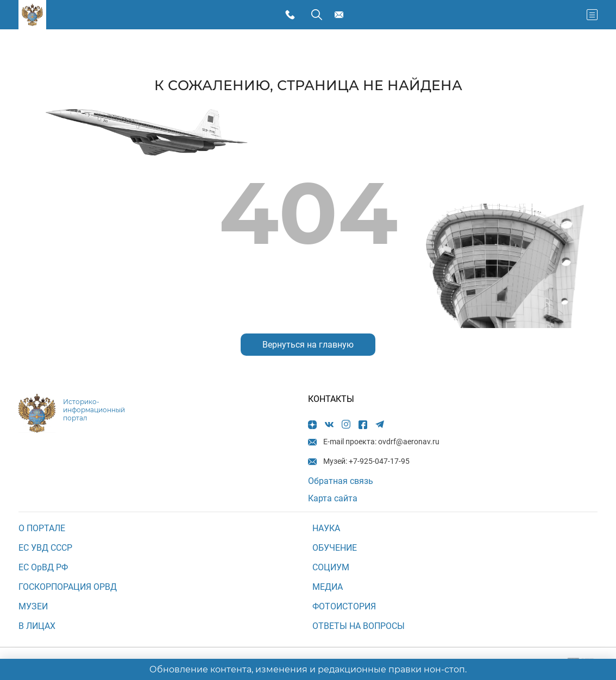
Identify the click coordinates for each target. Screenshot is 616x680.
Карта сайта (333, 498)
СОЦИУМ (331, 567)
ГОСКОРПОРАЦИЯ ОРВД (68, 587)
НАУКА (326, 528)
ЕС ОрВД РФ (43, 567)
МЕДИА (328, 587)
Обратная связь (341, 481)
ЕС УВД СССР (45, 548)
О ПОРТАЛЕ (42, 528)
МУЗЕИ (33, 606)
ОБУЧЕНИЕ (335, 548)
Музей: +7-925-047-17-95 (293, 15)
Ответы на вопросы (359, 626)
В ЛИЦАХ (37, 626)
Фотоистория (344, 606)
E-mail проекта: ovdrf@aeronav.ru (341, 15)
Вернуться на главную (308, 345)
